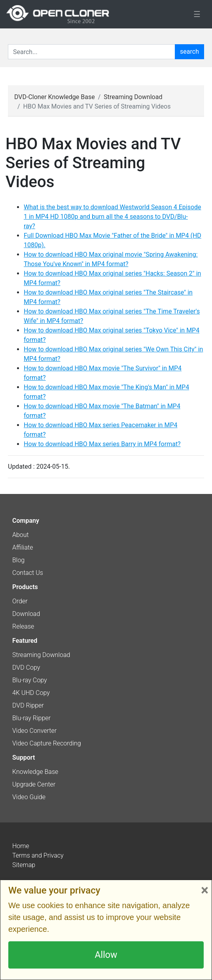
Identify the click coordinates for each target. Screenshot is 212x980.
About (21, 535)
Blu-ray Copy (30, 680)
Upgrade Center (34, 784)
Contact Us (28, 573)
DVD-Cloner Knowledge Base (55, 97)
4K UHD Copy (31, 693)
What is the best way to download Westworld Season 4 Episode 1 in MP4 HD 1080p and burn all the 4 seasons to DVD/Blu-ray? (113, 217)
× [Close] (205, 890)
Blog (18, 560)
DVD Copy (26, 667)
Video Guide (29, 797)
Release (23, 626)
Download (26, 614)
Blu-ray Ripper (31, 718)
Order (20, 601)
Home (21, 846)
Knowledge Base (35, 772)
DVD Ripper (28, 705)
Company (26, 521)
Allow (106, 955)
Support (24, 758)
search (189, 52)
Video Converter (34, 731)
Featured (25, 641)
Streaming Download (133, 97)
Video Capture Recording (47, 743)
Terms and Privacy (38, 855)
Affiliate (23, 547)
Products (25, 587)
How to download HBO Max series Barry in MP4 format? (102, 444)
